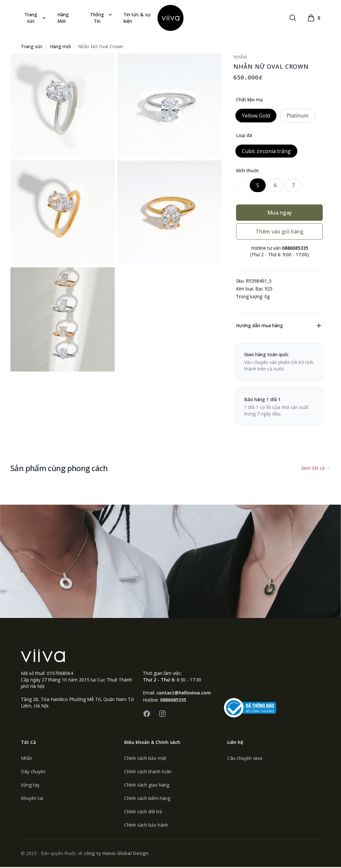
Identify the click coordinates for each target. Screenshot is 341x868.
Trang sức (36, 18)
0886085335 (173, 701)
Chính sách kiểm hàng (147, 799)
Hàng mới (60, 47)
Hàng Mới (63, 18)
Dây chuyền (33, 772)
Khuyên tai (32, 799)
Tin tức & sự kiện (137, 18)
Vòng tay (30, 786)
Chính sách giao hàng (147, 786)
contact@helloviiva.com (184, 694)
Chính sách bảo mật (145, 759)
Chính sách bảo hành (146, 826)
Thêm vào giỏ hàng (280, 232)
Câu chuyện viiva (245, 759)
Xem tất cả (316, 469)
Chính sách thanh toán (148, 772)
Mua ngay (280, 214)
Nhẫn (27, 759)
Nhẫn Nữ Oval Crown (101, 47)
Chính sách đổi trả (143, 812)
